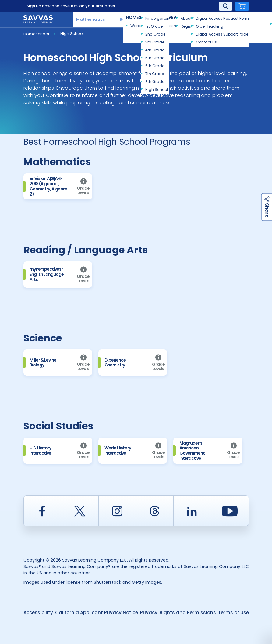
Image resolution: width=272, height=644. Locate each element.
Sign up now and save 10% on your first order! (72, 6)
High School (72, 34)
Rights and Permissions (188, 613)
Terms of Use (233, 613)
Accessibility (38, 613)
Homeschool (36, 34)
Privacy (149, 613)
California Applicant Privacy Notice (97, 613)
